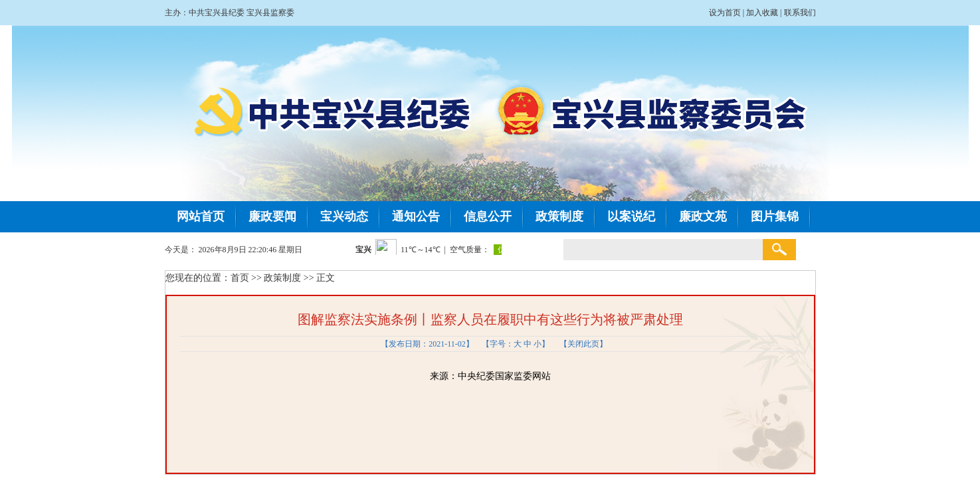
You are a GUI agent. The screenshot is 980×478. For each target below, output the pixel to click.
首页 (240, 278)
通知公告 (416, 216)
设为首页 (725, 13)
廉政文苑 (703, 216)
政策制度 (559, 216)
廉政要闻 (272, 216)
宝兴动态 (344, 216)
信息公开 (488, 216)
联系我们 (800, 13)
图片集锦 (775, 216)
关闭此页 (583, 344)
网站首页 (201, 216)
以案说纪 (631, 216)
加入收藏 (762, 13)
